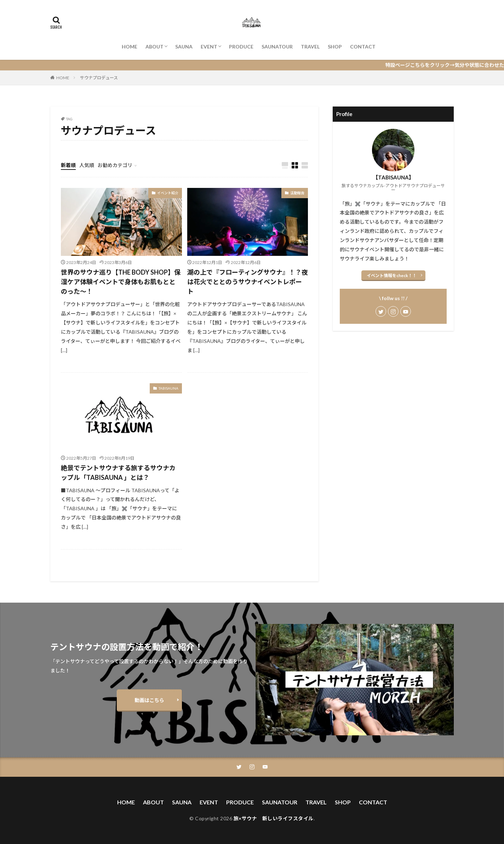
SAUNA (184, 47)
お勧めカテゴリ (115, 165)
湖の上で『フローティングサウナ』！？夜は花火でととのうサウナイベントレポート (248, 282)
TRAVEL (310, 47)
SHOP (335, 47)
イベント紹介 (168, 193)
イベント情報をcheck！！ (392, 275)
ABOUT (154, 47)
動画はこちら (149, 700)
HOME (130, 47)
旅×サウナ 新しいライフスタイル (274, 818)
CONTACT (363, 47)
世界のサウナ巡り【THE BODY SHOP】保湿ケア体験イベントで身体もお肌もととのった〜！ (121, 282)
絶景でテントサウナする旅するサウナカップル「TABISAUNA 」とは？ (118, 473)
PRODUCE (241, 47)
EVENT (209, 47)
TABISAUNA (168, 388)
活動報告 (297, 193)
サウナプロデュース (99, 78)
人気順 (87, 165)
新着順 (68, 165)
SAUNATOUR (277, 47)
